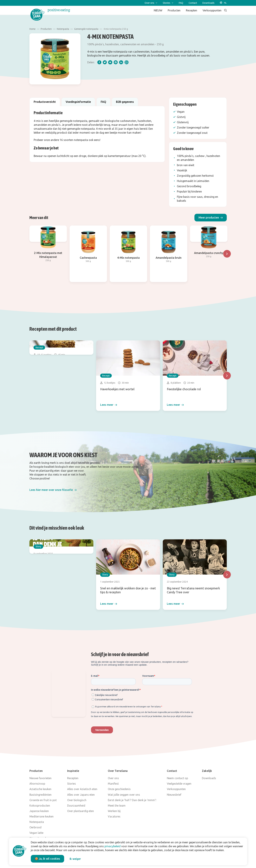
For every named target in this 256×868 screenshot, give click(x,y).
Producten (46, 29)
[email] (110, 62)
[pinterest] (116, 62)
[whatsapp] (127, 62)
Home (32, 29)
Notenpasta (63, 29)
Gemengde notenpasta (86, 29)
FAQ (103, 102)
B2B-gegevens (125, 102)
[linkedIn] (121, 62)
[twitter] (105, 62)
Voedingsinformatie (78, 102)
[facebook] (99, 62)
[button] (211, 218)
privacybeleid (113, 846)
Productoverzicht (45, 102)
